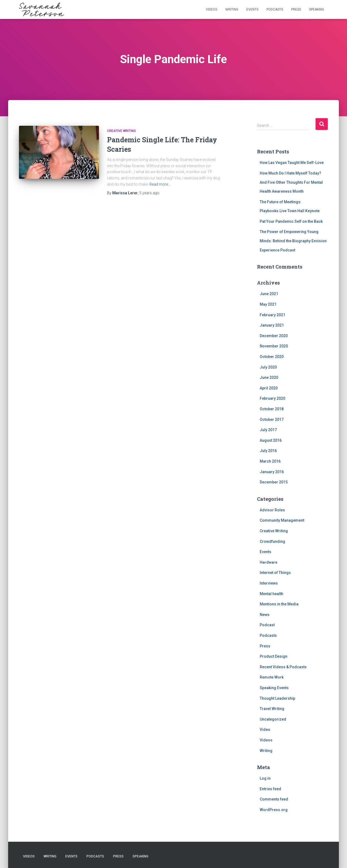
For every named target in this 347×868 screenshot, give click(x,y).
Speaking (317, 9)
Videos (211, 9)
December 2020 (274, 336)
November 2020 (274, 346)
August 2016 (271, 440)
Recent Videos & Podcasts (283, 667)
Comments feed (274, 799)
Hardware (269, 562)
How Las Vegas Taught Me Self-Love (292, 163)
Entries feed (270, 789)
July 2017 (268, 430)
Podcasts (275, 9)
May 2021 (268, 304)
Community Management (282, 520)
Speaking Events (274, 688)
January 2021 (272, 325)
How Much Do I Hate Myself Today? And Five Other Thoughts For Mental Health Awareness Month (291, 182)
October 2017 (272, 420)
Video (265, 730)
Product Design (274, 656)
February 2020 (272, 398)
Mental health (272, 594)
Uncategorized (273, 719)
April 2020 (269, 388)
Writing (232, 9)
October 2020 (272, 357)
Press (296, 9)
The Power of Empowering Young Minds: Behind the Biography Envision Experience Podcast (293, 241)
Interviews (269, 583)
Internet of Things (275, 573)
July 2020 (268, 367)
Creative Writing (121, 131)
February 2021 (272, 315)
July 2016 (268, 451)
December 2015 (274, 482)
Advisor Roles (272, 510)
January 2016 (272, 472)
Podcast (267, 625)
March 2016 (270, 461)
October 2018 (272, 409)
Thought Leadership (277, 698)
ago (149, 193)
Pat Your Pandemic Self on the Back (291, 221)
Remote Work (272, 677)
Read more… (160, 184)
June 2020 (269, 377)
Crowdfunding (272, 541)
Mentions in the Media (279, 604)
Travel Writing (272, 709)
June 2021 (269, 294)
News (265, 615)
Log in (265, 778)
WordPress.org (274, 810)
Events (252, 9)
